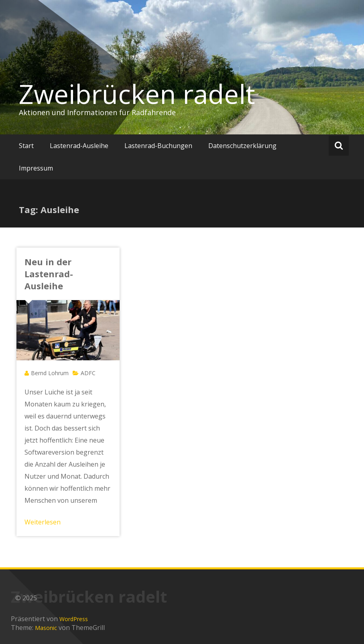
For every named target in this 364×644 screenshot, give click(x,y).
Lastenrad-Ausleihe (79, 146)
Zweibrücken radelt (137, 94)
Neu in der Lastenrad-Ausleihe (49, 274)
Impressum (36, 168)
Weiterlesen (43, 522)
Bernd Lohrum (50, 373)
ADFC (88, 373)
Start (26, 146)
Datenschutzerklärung (242, 146)
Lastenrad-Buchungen (158, 146)
